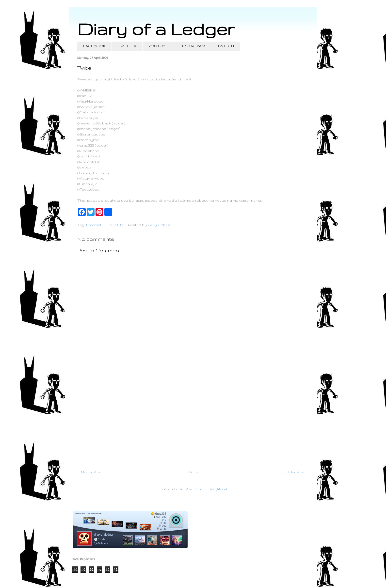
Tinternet (93, 225)
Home (194, 472)
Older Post (295, 472)
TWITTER (127, 46)
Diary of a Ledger (156, 29)
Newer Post (91, 472)
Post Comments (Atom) (206, 489)
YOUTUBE (158, 46)
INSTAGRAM (193, 46)
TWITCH (225, 46)
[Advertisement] (193, 416)
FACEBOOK (94, 46)
